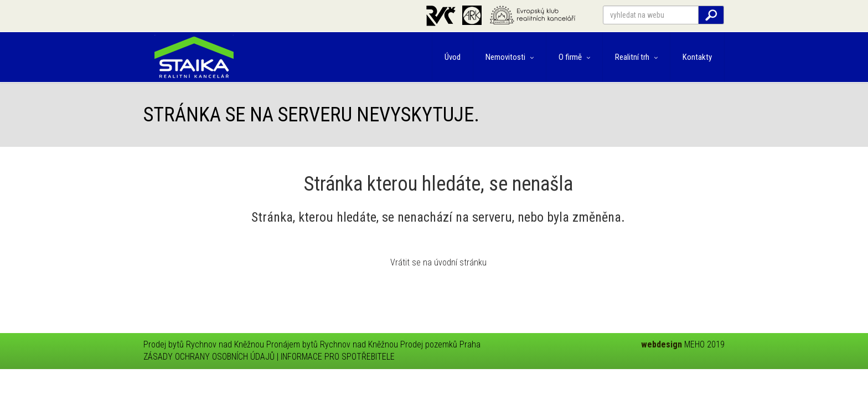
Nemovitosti (510, 57)
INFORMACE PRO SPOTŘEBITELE (338, 357)
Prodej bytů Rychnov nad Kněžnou (204, 344)
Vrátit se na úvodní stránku (438, 262)
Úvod (453, 57)
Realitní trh (636, 57)
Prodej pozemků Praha (440, 344)
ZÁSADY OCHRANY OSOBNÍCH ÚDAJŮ (209, 357)
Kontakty (697, 57)
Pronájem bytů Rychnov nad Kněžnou (332, 344)
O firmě (574, 57)
